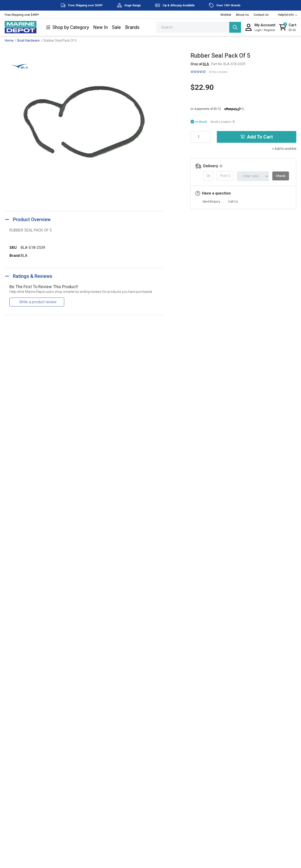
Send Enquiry (211, 201)
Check (281, 176)
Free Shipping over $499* (22, 15)
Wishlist (226, 15)
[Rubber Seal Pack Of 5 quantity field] (200, 137)
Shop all (200, 64)
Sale (116, 27)
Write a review (218, 72)
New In (100, 27)
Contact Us (261, 15)
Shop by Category (67, 27)
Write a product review (38, 302)
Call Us (233, 201)
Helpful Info (285, 15)
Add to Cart (257, 137)
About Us (242, 15)
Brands (132, 27)
